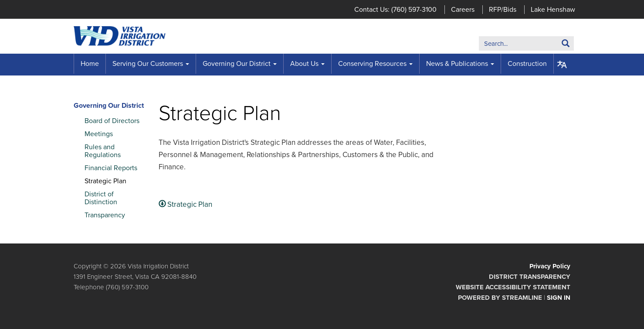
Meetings (99, 134)
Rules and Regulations (103, 151)
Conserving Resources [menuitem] (372, 64)
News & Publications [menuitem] (457, 64)
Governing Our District (109, 106)
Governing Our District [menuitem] (237, 64)
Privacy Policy (550, 266)
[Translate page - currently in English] (562, 65)
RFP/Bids (503, 10)
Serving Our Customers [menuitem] (148, 64)
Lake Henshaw (553, 10)
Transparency (105, 215)
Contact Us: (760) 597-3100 (395, 10)
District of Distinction (101, 198)
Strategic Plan (105, 181)
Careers (463, 10)
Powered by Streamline (500, 298)
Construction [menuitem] (527, 64)
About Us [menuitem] (304, 64)
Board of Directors (112, 121)
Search (552, 45)
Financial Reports (111, 168)
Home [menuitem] (90, 64)
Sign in (559, 298)
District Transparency (530, 277)
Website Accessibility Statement (513, 287)
